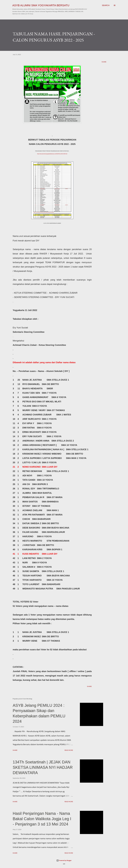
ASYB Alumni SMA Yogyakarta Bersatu (41, 5)
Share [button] (104, 62)
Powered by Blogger (64, 860)
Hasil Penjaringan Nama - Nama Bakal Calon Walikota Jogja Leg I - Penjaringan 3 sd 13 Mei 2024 (42, 819)
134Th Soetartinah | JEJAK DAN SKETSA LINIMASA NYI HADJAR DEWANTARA (43, 767)
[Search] (106, 5)
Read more (69, 750)
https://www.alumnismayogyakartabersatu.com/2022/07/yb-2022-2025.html (52, 154)
